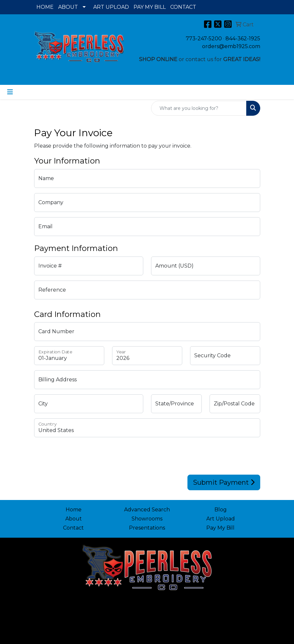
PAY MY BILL (150, 7)
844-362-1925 (243, 39)
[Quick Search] (199, 108)
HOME (45, 7)
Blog (221, 510)
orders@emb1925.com (231, 46)
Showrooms (147, 519)
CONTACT (183, 7)
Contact (73, 528)
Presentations (147, 528)
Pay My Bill (220, 528)
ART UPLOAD (111, 7)
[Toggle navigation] (10, 92)
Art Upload (221, 519)
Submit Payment (224, 482)
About (74, 519)
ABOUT (68, 7)
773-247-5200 (204, 39)
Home (74, 510)
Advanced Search (147, 510)
